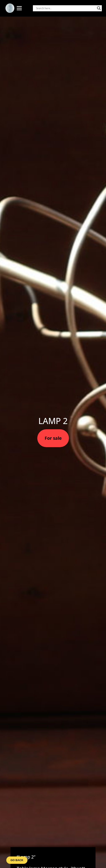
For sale (53, 438)
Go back (17, 860)
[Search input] (65, 8)
